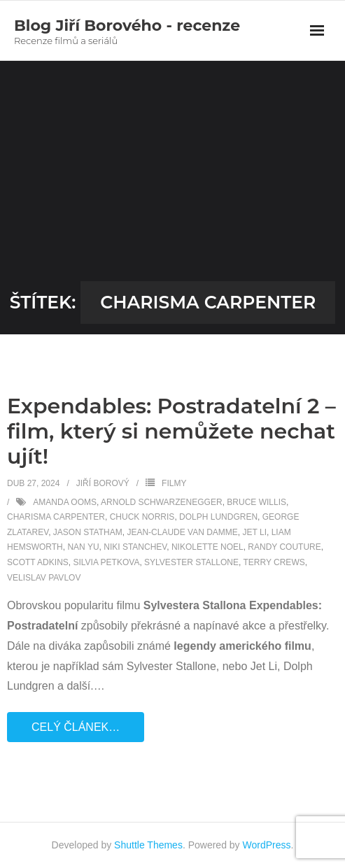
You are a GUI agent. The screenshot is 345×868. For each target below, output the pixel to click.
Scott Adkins (38, 562)
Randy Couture (284, 547)
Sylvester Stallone (191, 562)
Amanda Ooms (65, 502)
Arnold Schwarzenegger (162, 502)
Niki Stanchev (135, 547)
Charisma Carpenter (56, 517)
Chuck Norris (142, 517)
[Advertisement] (172, 176)
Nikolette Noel (207, 547)
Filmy (174, 483)
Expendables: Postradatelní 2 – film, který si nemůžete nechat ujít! (171, 431)
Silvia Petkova (106, 562)
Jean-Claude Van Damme (182, 532)
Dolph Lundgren (218, 517)
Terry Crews (274, 562)
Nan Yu (83, 547)
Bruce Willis (256, 502)
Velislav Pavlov (44, 578)
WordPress (267, 845)
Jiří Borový (103, 483)
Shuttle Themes (148, 845)
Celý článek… (76, 727)
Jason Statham (88, 532)
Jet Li (255, 532)
